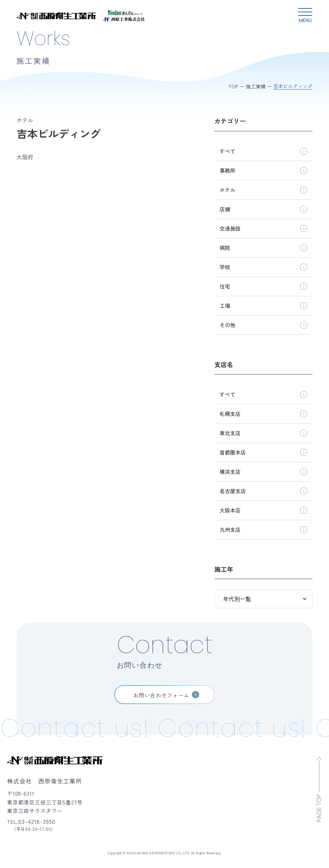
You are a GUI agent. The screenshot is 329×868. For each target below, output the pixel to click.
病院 (225, 248)
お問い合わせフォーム (162, 695)
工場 (225, 306)
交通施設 (230, 228)
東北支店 (230, 433)
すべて (227, 151)
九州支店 (230, 529)
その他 (227, 325)
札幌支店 (230, 414)
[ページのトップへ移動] (319, 789)
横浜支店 (230, 472)
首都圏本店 (233, 452)
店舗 (225, 209)
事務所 (227, 170)
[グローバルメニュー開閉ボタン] (305, 16)
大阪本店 (230, 510)
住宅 (225, 286)
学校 (225, 267)
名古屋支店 (233, 491)
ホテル (227, 190)
